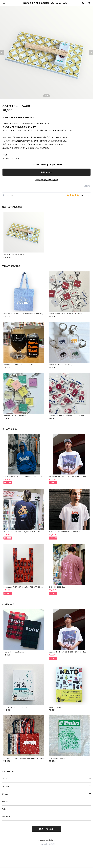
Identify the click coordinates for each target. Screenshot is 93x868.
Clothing (6, 786)
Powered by (46, 844)
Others (5, 794)
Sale (4, 809)
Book (4, 779)
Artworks (6, 817)
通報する (87, 186)
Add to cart (47, 172)
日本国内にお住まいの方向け (46, 180)
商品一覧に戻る (46, 829)
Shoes (5, 802)
